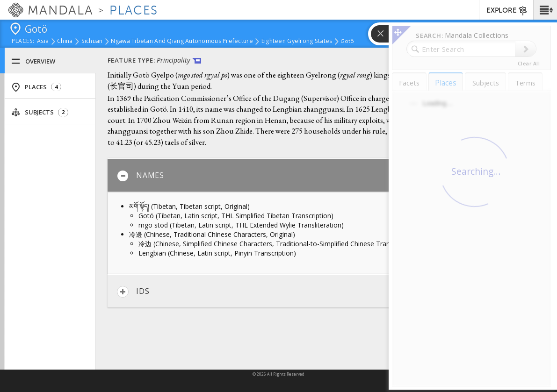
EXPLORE (507, 11)
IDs (133, 292)
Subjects (40, 112)
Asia (43, 42)
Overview (33, 61)
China (65, 42)
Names (141, 176)
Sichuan (92, 42)
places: (23, 42)
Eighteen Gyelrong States (297, 42)
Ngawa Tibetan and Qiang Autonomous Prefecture (182, 42)
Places (36, 87)
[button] (545, 10)
